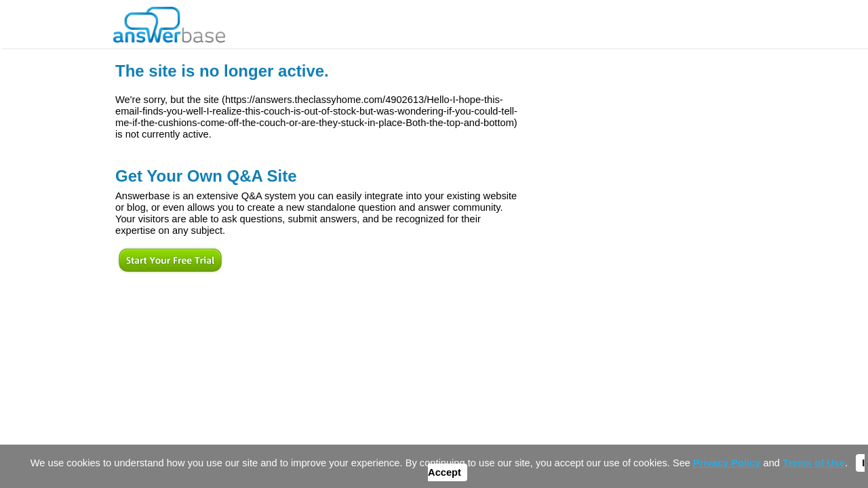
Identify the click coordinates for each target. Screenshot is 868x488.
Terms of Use (814, 463)
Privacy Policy (727, 463)
